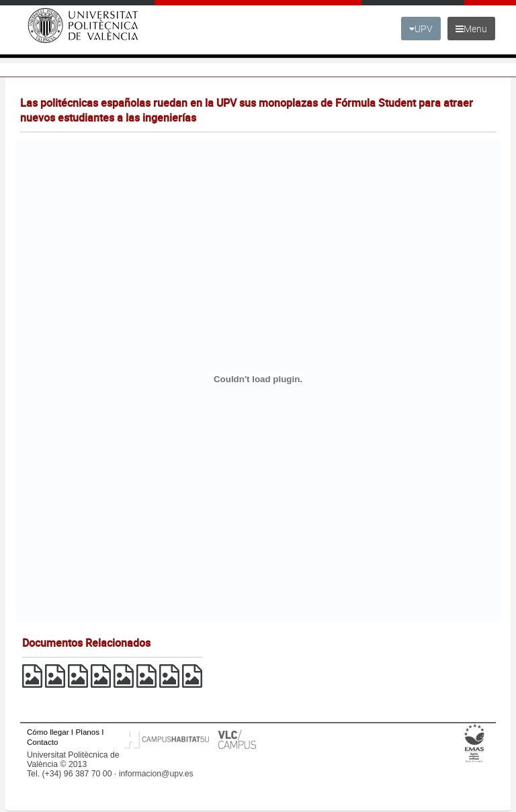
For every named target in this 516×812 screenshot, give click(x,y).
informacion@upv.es (156, 774)
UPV (421, 29)
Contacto (42, 742)
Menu (471, 29)
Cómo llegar (48, 732)
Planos (88, 732)
